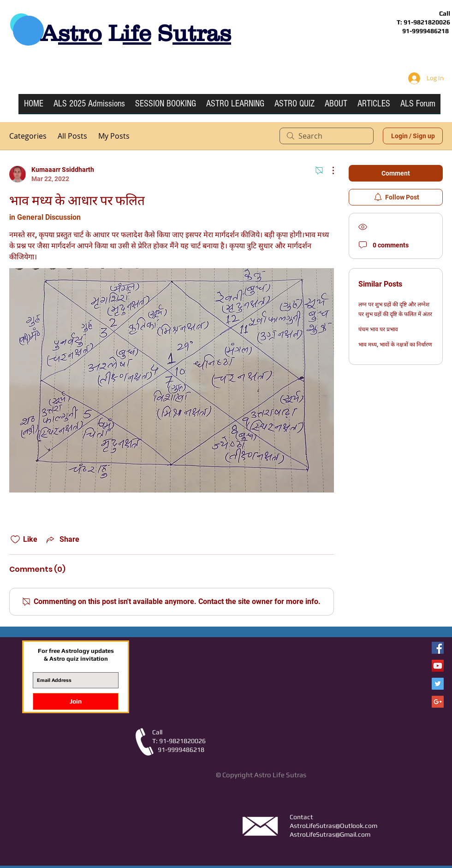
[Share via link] (62, 540)
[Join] (76, 701)
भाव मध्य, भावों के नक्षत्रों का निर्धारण (395, 345)
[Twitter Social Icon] (438, 684)
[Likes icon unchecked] (15, 540)
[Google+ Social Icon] (438, 702)
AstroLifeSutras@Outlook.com (333, 826)
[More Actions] (328, 170)
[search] (327, 136)
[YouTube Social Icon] (438, 666)
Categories (28, 136)
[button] (235, 107)
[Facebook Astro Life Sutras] (438, 648)
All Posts (72, 136)
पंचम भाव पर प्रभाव (378, 329)
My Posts (114, 136)
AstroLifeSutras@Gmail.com (330, 834)
